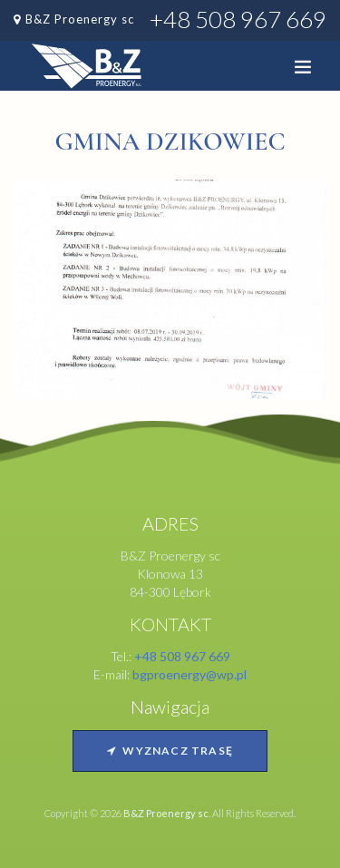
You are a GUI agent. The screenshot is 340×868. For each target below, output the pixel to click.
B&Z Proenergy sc (80, 19)
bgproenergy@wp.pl (189, 674)
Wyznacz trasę (170, 751)
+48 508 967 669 (238, 19)
